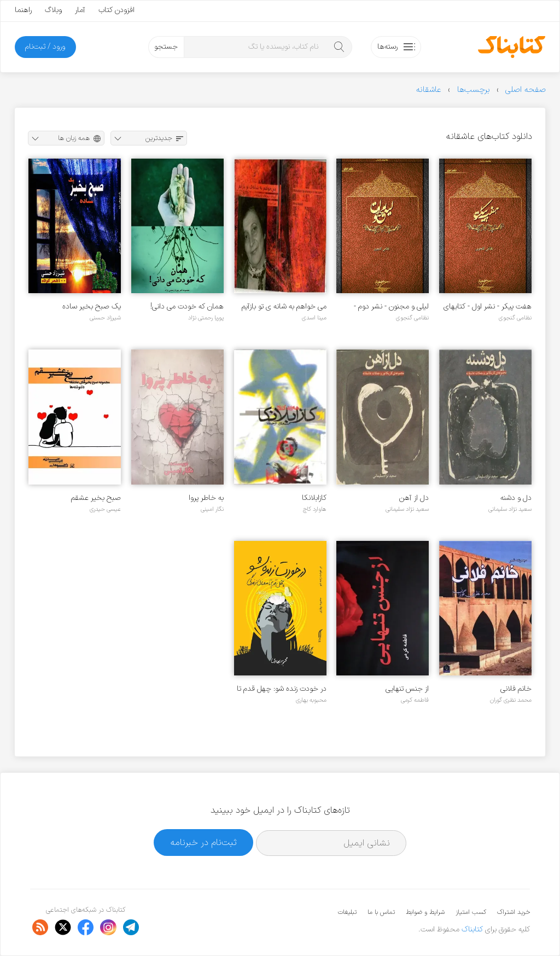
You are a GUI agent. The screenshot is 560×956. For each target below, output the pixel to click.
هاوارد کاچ (315, 509)
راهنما (23, 10)
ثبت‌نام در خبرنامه (204, 843)
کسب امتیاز (471, 912)
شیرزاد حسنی (105, 318)
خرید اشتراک (514, 912)
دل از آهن (414, 498)
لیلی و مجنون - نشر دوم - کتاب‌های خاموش (391, 307)
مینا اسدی (314, 318)
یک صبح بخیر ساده (92, 307)
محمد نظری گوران (511, 700)
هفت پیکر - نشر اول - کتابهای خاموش (488, 307)
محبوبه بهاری (311, 700)
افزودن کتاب (116, 10)
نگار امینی (212, 509)
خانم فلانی (516, 689)
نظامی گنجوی (515, 318)
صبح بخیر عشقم (96, 498)
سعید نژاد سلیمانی (510, 509)
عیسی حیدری (105, 509)
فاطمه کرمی (415, 700)
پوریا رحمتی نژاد (206, 318)
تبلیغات (347, 912)
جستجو (166, 47)
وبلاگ (53, 10)
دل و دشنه (516, 498)
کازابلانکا (314, 498)
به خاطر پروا (206, 498)
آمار (80, 10)
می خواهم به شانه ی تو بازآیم (284, 307)
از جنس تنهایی (407, 689)
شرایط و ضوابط (425, 912)
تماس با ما (381, 912)
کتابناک (472, 929)
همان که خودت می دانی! (187, 307)
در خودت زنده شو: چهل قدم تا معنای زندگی (282, 689)
